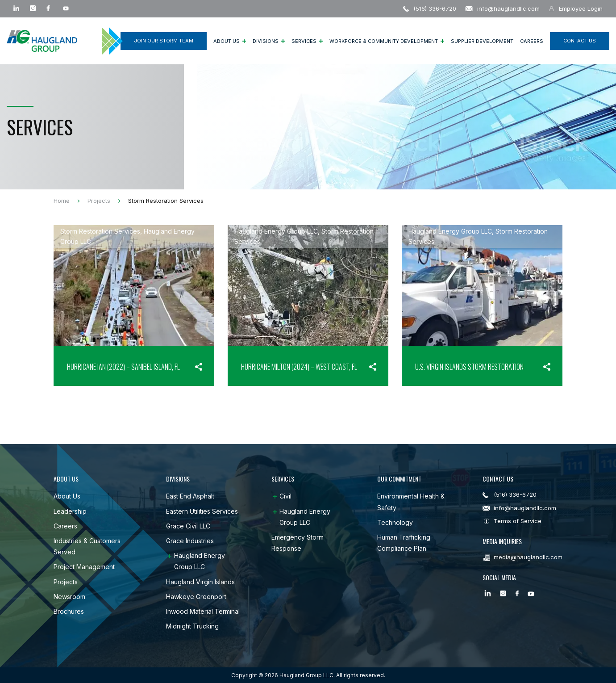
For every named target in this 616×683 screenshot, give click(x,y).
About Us (230, 41)
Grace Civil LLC (188, 526)
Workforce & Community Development (387, 41)
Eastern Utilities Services (202, 511)
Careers (532, 41)
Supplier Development (482, 41)
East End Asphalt (190, 496)
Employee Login (576, 8)
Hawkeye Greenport (196, 597)
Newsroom (69, 597)
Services (307, 41)
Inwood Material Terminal (203, 611)
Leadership (70, 511)
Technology (395, 522)
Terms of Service (518, 521)
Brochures (69, 611)
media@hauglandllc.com (528, 557)
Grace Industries (190, 541)
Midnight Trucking (192, 626)
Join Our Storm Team (164, 41)
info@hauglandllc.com (502, 8)
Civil (285, 496)
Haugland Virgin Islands (200, 582)
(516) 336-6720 (430, 8)
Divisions (269, 41)
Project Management (84, 567)
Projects (66, 582)
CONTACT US (580, 41)
